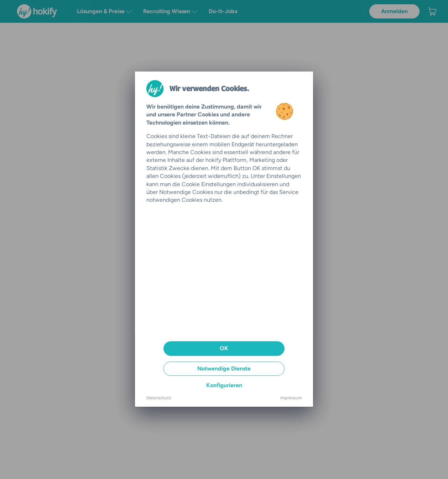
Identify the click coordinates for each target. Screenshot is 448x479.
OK (224, 348)
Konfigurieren (224, 385)
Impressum (291, 398)
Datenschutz (159, 398)
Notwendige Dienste (224, 369)
